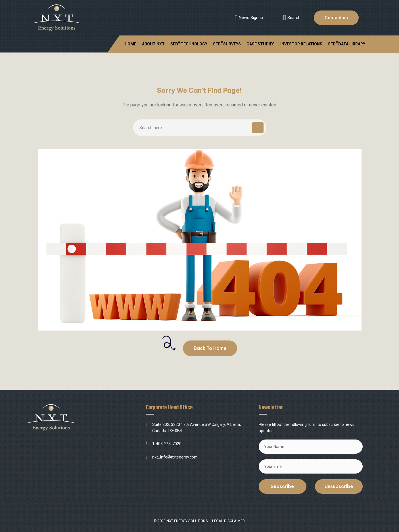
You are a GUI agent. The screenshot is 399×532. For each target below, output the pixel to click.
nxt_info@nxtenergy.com (175, 457)
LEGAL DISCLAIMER (228, 521)
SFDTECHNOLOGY (189, 43)
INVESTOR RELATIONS (301, 44)
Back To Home (210, 348)
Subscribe (282, 486)
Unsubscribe (339, 486)
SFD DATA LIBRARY (347, 43)
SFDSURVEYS (227, 43)
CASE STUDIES (261, 44)
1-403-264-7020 (167, 444)
